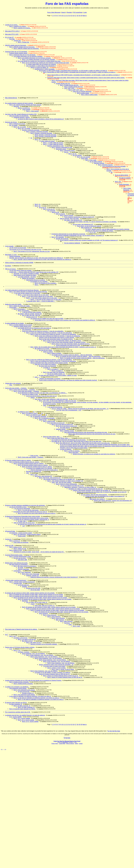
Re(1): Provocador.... (20, 309)
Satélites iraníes (61, 429)
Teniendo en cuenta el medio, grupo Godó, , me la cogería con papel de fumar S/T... (39, 552)
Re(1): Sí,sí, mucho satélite (22, 718)
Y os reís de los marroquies (22, 508)
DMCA (77, 744)
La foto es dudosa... (66, 449)
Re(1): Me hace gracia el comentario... (25, 566)
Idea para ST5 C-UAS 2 (12, 31)
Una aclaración (27, 330)
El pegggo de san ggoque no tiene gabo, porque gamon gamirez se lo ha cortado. (30, 593)
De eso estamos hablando (72, 243)
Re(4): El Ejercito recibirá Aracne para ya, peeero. (37, 467)
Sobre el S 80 (9, 545)
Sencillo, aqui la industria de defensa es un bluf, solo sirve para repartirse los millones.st (36, 258)
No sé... (67, 152)
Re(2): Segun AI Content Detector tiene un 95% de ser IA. (65, 677)
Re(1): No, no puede (20, 127)
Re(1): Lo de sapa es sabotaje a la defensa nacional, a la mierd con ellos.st (36, 698)
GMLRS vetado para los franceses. (16, 45)
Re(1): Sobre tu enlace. (54, 353)
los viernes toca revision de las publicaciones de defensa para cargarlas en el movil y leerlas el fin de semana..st (52, 524)
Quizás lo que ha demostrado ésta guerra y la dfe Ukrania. (57, 337)
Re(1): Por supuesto (58, 237)
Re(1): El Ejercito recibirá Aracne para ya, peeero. (24, 462)
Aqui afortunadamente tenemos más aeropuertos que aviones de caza (86, 432)
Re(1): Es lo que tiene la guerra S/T (62, 424)
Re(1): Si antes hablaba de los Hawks (21, 325)
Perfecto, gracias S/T (33, 575)
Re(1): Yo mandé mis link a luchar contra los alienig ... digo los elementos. (78, 356)
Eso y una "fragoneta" (24, 572)
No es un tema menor (121, 175)
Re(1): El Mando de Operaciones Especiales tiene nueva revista (29, 518)
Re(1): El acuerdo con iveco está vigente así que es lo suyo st (37, 513)
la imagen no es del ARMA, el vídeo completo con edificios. (53, 672)
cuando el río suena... (12, 25)
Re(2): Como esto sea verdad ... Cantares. (26, 391)
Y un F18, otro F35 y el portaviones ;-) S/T (69, 410)
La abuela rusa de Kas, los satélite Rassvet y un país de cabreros (25, 715)
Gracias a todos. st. (28, 693)
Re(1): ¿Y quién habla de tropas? (53, 143)
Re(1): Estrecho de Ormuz (17, 124)
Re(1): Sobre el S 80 (16, 547)
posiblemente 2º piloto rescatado (45, 69)
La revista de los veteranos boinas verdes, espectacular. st (31, 520)
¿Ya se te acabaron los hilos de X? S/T (72, 486)
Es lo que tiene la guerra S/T (56, 423)
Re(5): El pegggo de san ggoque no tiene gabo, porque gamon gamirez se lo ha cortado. (53, 609)
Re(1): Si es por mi (49, 209)
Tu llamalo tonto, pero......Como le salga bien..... (41, 301)
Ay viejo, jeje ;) (22, 521)
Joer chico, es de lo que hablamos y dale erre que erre (51, 399)
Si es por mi (43, 207)
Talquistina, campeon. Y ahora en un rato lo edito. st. (80, 487)
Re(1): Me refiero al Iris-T (34, 642)
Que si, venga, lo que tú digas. (57, 668)
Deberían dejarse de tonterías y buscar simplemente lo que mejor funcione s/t (54, 577)
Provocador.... (14, 307)
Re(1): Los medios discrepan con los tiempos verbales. (34, 58)
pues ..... (37, 377)
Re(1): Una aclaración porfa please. (24, 690)
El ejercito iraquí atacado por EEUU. (16, 703)
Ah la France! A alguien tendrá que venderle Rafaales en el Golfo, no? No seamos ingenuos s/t (89, 240)
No (112, 172)
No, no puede (13, 125)
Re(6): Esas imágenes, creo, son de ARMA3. (61, 663)
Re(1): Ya (37, 139)
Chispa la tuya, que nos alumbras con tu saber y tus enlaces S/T (105, 496)
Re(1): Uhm (34, 475)
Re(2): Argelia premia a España (23, 684)
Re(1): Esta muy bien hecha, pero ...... (59, 438)
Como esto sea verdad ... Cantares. (16, 388)
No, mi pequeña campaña (38, 416)
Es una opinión (77, 155)
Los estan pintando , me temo (27, 277)
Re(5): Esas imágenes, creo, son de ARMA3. (57, 661)
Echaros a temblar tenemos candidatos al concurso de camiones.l (25, 505)
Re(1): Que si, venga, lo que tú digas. (63, 669)
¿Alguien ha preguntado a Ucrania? (50, 379)
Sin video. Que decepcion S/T (73, 220)
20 (81, 16)
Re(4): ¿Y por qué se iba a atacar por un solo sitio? (46, 300)
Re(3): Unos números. (58, 618)
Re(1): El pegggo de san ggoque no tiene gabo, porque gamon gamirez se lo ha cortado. (36, 594)
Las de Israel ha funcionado (18, 248)
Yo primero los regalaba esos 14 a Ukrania (39, 468)
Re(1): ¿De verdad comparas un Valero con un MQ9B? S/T (65, 481)
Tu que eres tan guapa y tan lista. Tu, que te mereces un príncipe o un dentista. (93, 222)
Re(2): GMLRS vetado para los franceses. (26, 48)
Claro (70, 624)
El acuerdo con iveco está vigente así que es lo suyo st (30, 512)
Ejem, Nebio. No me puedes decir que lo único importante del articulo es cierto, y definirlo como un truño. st (63, 347)
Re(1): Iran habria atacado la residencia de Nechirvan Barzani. (28, 292)
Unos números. (44, 613)
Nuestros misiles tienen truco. (23, 326)
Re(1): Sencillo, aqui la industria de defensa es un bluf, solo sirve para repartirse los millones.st (42, 259)
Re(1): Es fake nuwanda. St (22, 706)
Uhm (28, 473)
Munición (16, 106)
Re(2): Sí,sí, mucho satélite (26, 720)
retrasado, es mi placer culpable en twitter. (27, 274)
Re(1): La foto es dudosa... (72, 451)
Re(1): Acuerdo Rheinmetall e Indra (20, 556)
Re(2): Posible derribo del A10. (74, 87)
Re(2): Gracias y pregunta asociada (41, 133)
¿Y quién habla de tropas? (47, 141)
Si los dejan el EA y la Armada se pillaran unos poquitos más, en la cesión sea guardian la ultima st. (65, 320)
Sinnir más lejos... (74, 452)
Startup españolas (15, 256)
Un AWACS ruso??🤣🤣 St (26, 412)
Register (69, 12)
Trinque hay (17, 41)
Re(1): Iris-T (13, 636)
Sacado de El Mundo (62, 239)
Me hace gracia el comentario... (19, 564)
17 (76, 16)
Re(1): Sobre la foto (49, 421)
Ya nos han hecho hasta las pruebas (20, 270)
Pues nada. (85, 158)
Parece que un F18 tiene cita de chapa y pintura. (20, 647)
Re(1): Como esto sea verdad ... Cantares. (22, 390)
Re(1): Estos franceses (127, 189)
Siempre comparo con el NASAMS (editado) (44, 644)
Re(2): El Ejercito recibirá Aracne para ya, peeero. (29, 463)
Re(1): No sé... (73, 154)
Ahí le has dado (35, 590)
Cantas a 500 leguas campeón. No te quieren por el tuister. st (91, 490)
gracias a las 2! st (32, 317)
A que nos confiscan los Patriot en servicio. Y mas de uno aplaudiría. (43, 331)
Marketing (25, 601)
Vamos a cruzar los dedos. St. (39, 67)
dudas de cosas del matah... (14, 304)
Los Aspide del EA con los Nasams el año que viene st (34, 328)
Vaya (45, 405)
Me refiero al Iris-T (28, 641)
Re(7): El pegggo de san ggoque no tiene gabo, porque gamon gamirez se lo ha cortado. (62, 612)
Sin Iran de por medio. (46, 350)
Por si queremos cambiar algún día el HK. (18, 712)
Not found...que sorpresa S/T (43, 476)
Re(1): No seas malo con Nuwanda (54, 372)
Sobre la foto (43, 420)
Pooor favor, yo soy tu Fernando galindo (89, 226)
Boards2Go (65, 742)
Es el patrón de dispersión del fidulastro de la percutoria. (69, 440)
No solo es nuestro (125, 178)
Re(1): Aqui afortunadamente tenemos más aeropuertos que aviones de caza (92, 434)
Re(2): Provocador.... (24, 311)
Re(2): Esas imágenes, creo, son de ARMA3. (44, 657)
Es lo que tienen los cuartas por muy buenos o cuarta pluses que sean (39, 61)
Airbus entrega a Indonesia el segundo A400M (19, 263)
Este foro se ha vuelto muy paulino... (46, 364)
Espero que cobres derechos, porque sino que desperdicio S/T (113, 501)
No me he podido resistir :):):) (56, 374)
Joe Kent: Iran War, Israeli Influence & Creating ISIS (21, 114)
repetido (25, 587)
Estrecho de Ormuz (11, 122)
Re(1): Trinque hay (23, 42)
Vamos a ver (55, 212)
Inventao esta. (18, 583)
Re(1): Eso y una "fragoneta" (31, 574)
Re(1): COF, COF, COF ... (76, 90)
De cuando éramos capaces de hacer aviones (19, 103)
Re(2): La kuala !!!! (57, 371)
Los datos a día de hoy (20, 638)
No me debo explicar (96, 162)
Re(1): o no (17, 650)
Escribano (8, 266)
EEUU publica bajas (83, 93)
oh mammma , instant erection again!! (21, 533)
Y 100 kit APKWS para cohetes (32, 312)
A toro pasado (9, 246)
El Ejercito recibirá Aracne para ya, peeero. (18, 460)
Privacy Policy (55, 744)
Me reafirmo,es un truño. (42, 348)
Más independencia (11, 98)
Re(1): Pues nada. (91, 160)
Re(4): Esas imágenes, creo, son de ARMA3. (53, 660)
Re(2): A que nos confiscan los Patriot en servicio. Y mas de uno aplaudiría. (53, 334)
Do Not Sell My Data (114, 731)
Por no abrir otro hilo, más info (31, 315)
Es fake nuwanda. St (16, 704)
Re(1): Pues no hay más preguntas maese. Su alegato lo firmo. (62, 341)
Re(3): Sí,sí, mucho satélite (30, 721)
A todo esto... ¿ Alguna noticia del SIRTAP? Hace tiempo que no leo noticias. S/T (34, 272)
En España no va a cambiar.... (40, 281)
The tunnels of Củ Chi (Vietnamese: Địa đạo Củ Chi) (25, 249)
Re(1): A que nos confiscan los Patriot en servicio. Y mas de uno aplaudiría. (49, 333)
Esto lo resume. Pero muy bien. (70, 218)
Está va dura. (34, 456)
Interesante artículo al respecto (36, 280)
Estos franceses (124, 184)
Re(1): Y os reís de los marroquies (28, 510)
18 (77, 16)
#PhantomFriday (10, 531)
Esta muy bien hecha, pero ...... (53, 437)
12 (66, 16)
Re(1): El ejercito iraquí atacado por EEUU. (22, 709)
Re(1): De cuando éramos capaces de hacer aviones (25, 105)
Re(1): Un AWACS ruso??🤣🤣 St (32, 413)
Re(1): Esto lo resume (67, 215)
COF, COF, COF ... (70, 88)
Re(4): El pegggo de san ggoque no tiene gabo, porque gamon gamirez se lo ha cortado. (49, 607)
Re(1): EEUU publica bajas (89, 95)
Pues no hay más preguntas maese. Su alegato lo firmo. (56, 339)
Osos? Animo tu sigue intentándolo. (67, 484)
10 (62, 16)
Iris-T (7, 635)
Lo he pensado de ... (24, 585)
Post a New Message (54, 12)
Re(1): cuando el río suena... (18, 26)
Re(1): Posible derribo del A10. (69, 85)
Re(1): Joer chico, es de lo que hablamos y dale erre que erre (58, 401)
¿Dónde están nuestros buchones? (16, 580)
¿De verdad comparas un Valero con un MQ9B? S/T (59, 479)
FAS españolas (78, 12)
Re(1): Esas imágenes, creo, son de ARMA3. (40, 655)
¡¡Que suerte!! (26, 109)
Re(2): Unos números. (54, 617)
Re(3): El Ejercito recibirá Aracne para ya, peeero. (33, 465)
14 (70, 16)
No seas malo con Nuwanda (47, 366)
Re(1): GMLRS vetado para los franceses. (22, 47)
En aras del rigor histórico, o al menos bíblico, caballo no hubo (58, 375)
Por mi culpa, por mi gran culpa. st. (37, 602)
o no (11, 649)
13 (68, 16)
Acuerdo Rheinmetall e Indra (14, 555)
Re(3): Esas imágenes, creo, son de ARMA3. (48, 658)
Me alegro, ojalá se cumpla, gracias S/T (30, 314)
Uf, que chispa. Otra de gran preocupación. (94, 495)
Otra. (11, 385)
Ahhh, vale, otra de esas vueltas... (62, 482)
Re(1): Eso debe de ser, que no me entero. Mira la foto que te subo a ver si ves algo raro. (83, 443)
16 (74, 16)
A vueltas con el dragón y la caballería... (17, 687)
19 (79, 16)
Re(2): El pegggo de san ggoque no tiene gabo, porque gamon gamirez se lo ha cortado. (40, 598)
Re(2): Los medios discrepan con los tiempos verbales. (39, 59)
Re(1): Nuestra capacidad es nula (62, 147)
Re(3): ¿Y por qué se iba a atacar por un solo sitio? (42, 298)
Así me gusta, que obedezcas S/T (83, 224)
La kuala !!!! (47, 367)
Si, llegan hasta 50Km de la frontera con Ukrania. (41, 64)
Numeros (67, 623)
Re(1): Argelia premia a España (19, 682)
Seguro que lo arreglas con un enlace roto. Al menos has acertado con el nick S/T (102, 492)
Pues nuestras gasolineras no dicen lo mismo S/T (79, 217)
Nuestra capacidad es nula (55, 146)
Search (64, 12)
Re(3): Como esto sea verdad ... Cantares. (31, 457)
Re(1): (37, 285)
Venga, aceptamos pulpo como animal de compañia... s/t (56, 665)
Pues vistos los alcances (21, 542)
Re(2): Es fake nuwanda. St (26, 707)
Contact (81, 744)
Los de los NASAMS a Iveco (18, 507)
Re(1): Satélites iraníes (67, 431)
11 (64, 16)
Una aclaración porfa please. (18, 688)
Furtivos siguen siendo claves (18, 53)
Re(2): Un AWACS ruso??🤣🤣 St (37, 415)
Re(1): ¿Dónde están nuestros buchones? (22, 582)
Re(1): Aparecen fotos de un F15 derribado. (23, 55)
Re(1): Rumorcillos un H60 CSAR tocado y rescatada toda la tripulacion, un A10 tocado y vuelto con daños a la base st (79, 72)
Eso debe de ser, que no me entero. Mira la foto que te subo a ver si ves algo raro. (77, 441)
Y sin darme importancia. (55, 407)
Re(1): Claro (76, 626)
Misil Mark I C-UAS (11, 255)
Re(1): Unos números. (50, 615)
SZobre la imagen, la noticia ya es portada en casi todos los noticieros (94, 454)
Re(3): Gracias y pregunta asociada (45, 135)
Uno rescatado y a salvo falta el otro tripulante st (41, 66)
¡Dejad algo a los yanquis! (13, 383)
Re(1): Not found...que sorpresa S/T (50, 478)
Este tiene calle (22, 560)
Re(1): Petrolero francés (105, 165)
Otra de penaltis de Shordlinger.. (19, 116)
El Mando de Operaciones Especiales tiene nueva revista (22, 516)
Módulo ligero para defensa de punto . (17, 563)
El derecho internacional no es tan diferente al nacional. (68, 234)
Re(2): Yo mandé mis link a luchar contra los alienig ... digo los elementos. (82, 358)
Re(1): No (118, 182)
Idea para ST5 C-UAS (12, 34)
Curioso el (8, 539)
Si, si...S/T (93, 232)
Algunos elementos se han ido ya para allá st (44, 470)
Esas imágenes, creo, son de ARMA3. (34, 654)
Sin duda (20, 568)
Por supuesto (51, 211)
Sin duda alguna (65, 428)
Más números (60, 620)
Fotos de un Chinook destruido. (82, 91)
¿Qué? (33, 604)
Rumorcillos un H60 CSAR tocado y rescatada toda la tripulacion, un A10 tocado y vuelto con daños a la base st (73, 71)
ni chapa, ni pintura (24, 652)
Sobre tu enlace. (48, 352)
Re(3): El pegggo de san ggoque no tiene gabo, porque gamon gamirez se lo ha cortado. (45, 599)
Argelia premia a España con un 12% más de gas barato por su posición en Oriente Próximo (33, 680)
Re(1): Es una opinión (84, 157)
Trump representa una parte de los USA (68, 345)
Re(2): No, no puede (24, 128)
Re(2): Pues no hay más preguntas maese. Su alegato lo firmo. (66, 342)
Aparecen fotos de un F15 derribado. (16, 52)
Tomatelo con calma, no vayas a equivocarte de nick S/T (86, 489)
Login (85, 12)
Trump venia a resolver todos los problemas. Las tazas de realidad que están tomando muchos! (68, 380)
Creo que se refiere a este (30, 394)
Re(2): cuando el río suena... (22, 28)
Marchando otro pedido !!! (97, 499)
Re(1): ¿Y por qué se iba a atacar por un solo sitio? (33, 295)
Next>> (85, 16)
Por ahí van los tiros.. (20, 558)
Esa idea (12, 39)
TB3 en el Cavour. (11, 269)
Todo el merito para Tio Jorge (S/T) (24, 523)
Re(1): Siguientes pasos (67, 151)
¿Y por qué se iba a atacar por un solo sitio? (27, 293)
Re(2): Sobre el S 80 (20, 549)
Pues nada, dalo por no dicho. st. (45, 605)
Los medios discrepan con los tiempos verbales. (28, 56)
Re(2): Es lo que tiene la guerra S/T (67, 426)
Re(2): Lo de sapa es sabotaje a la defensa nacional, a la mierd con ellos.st (41, 699)
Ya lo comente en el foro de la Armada (114, 166)
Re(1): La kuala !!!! (53, 369)
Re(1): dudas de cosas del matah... (20, 306)
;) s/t (23, 526)
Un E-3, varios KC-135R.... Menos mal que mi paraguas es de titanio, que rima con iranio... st (80, 409)
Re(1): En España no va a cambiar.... (46, 283)
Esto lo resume (60, 214)
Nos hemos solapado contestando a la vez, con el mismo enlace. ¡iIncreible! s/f (80, 235)
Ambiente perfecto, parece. (22, 117)
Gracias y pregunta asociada (31, 130)
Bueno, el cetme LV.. (24, 108)
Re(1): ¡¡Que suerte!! (33, 111)
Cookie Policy (62, 744)
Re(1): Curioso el (15, 541)
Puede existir (22, 536)
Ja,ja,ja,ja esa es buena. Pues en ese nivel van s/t (41, 396)
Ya (31, 138)
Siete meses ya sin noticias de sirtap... (25, 275)
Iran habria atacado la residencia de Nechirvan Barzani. (22, 290)
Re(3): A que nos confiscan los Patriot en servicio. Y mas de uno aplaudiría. (58, 336)
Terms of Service (70, 744)
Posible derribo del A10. (63, 84)
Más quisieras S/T (87, 228)
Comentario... (18, 571)
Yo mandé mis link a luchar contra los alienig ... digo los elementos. (72, 355)
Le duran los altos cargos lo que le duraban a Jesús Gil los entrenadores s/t (41, 119)
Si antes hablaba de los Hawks (14, 323)
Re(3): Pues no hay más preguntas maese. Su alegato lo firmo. (71, 344)
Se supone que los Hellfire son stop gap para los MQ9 (47, 318)
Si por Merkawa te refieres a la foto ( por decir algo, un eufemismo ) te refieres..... (42, 393)
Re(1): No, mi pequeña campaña (45, 418)
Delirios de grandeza (28, 278)
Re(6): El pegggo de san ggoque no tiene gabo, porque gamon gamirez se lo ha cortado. (57, 610)
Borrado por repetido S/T (34, 471)
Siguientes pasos (61, 149)
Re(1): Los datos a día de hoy (27, 639)
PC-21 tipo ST (9, 37)
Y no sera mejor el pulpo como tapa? (54, 666)
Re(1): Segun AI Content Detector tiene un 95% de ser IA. (61, 676)
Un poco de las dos (24, 691)
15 (72, 16)
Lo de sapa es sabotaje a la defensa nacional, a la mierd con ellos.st (30, 696)
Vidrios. (33, 397)
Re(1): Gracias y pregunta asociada (37, 132)
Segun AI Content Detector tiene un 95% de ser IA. (54, 674)
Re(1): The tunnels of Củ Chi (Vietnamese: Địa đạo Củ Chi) (32, 251)
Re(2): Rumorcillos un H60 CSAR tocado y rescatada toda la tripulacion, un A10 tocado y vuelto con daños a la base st (83, 75)
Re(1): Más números (66, 621)
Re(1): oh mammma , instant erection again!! (27, 534)
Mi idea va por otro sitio (33, 588)
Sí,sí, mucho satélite (15, 717)
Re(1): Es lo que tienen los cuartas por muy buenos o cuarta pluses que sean (45, 63)
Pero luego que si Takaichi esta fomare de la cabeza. (21, 629)
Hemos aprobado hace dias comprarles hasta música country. (49, 363)
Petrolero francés (99, 163)
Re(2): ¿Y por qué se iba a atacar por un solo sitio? (38, 296)
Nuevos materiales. (24, 569)
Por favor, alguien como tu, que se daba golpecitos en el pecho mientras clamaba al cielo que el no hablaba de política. (107, 230)
